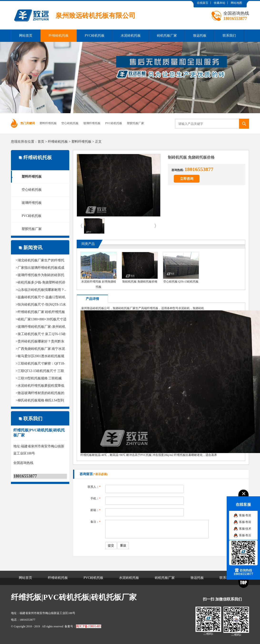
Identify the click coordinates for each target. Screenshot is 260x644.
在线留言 (203, 3)
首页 (41, 142)
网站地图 (236, 3)
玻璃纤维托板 (92, 123)
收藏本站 (220, 3)
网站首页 (26, 36)
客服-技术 (245, 529)
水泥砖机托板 (131, 36)
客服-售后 (245, 535)
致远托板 (200, 36)
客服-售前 (245, 515)
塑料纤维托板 (48, 123)
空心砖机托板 (70, 123)
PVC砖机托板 (95, 36)
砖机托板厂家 (167, 36)
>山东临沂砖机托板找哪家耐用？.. (41, 290)
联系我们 (229, 36)
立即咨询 (187, 179)
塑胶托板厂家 (135, 123)
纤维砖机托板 (59, 36)
